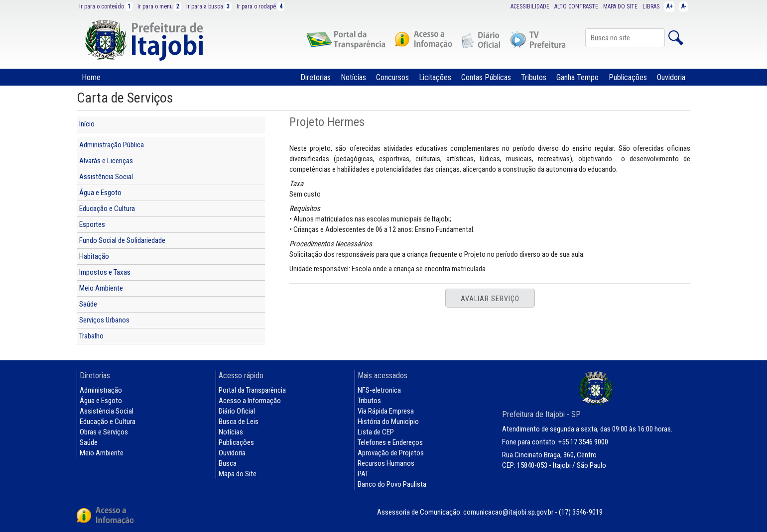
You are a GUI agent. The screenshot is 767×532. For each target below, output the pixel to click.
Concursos (392, 77)
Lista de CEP (376, 432)
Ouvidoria (671, 77)
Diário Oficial (237, 411)
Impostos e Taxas (105, 272)
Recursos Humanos (386, 463)
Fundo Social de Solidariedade (122, 240)
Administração (101, 390)
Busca (228, 463)
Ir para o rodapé (260, 6)
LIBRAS (651, 6)
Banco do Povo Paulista (392, 484)
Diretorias (316, 77)
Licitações (435, 77)
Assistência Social (106, 177)
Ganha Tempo (577, 77)
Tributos (534, 77)
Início (87, 124)
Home (91, 77)
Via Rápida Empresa (386, 411)
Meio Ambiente (101, 288)
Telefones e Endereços (390, 442)
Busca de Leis (239, 422)
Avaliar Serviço (490, 299)
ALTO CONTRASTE (576, 6)
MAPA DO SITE (620, 6)
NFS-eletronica (379, 390)
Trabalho (91, 336)
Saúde (88, 304)
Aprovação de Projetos (391, 453)
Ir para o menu (159, 6)
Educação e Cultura (107, 209)
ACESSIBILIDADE (530, 6)
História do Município (388, 422)
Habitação (94, 256)
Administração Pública (112, 145)
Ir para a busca (209, 6)
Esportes (92, 224)
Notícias (353, 77)
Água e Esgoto (100, 193)
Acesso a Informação (250, 401)
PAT (363, 474)
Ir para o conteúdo (106, 6)
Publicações (628, 77)
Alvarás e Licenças (106, 161)
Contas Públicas (486, 77)
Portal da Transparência (252, 390)
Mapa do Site (238, 474)
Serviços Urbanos (104, 320)
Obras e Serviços (104, 432)
